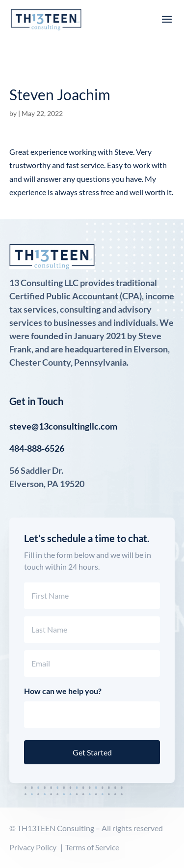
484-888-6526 (37, 448)
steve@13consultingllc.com (63, 426)
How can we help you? (63, 691)
